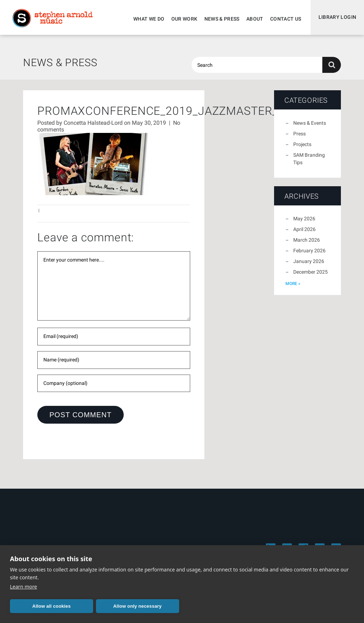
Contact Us (284, 19)
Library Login (336, 19)
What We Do (147, 19)
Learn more (23, 587)
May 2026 (304, 222)
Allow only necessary (114, 606)
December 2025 (311, 275)
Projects (302, 147)
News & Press (220, 19)
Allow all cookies (44, 606)
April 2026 (304, 232)
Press (299, 137)
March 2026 (307, 243)
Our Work (183, 19)
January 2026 (309, 264)
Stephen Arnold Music (54, 19)
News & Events (310, 126)
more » (293, 287)
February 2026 (309, 254)
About (253, 19)
